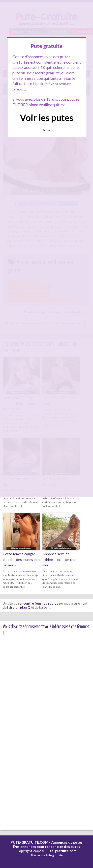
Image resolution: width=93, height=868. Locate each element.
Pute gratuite (54, 855)
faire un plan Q (19, 607)
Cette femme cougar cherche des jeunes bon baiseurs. (21, 559)
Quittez (46, 130)
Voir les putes (47, 118)
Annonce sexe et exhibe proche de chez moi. (60, 559)
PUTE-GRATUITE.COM (30, 842)
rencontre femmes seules (38, 603)
